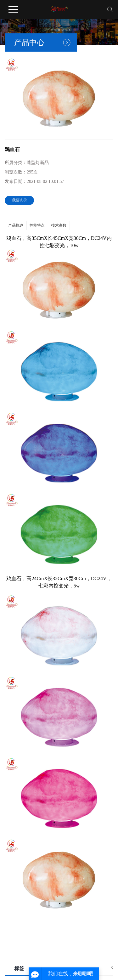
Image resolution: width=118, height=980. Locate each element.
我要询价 (20, 200)
